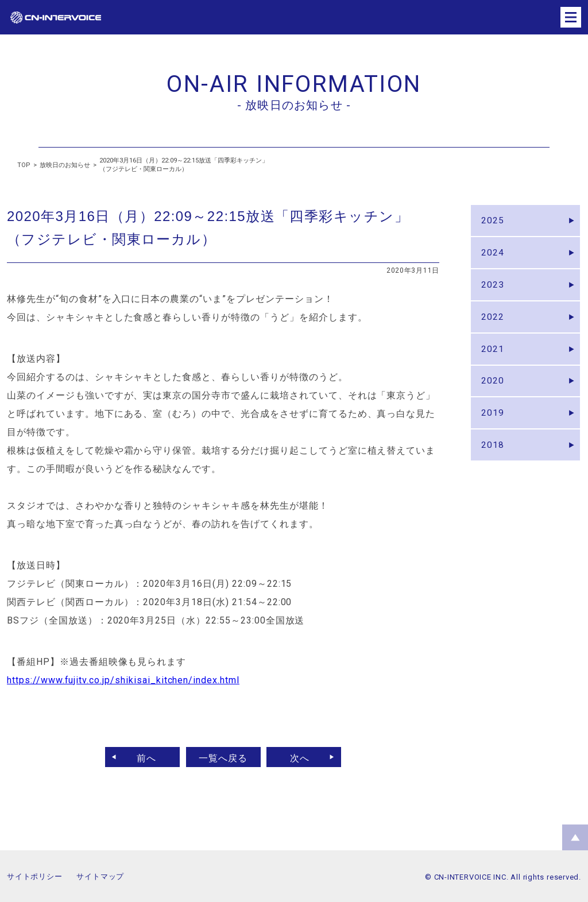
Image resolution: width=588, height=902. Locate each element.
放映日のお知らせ (65, 165)
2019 (494, 432)
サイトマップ (100, 876)
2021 (494, 362)
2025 (494, 222)
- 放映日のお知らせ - (294, 105)
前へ (143, 757)
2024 (494, 257)
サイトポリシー (34, 876)
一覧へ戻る (223, 757)
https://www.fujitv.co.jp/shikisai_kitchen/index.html (123, 680)
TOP (24, 165)
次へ (304, 757)
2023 (494, 292)
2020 (494, 397)
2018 (494, 467)
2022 (494, 327)
